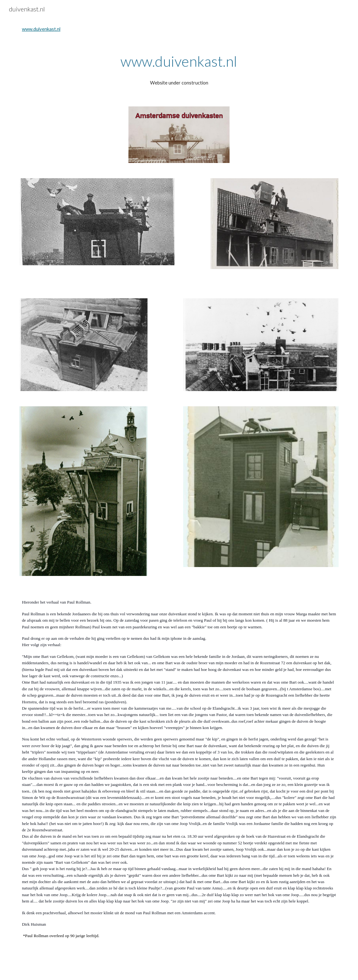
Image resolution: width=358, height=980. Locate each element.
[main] (179, 61)
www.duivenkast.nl (41, 29)
